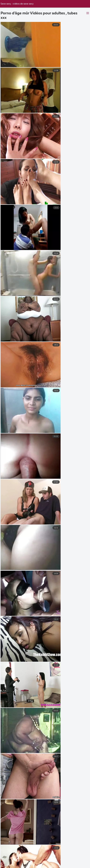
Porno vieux (21, 861)
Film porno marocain (30, 859)
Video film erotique (80, 866)
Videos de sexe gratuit (25, 866)
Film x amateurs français (43, 861)
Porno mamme (8, 859)
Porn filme (67, 864)
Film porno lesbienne (47, 864)
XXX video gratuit (68, 861)
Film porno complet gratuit (53, 866)
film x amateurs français (56, 859)
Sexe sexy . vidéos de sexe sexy (17, 4)
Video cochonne (23, 864)
